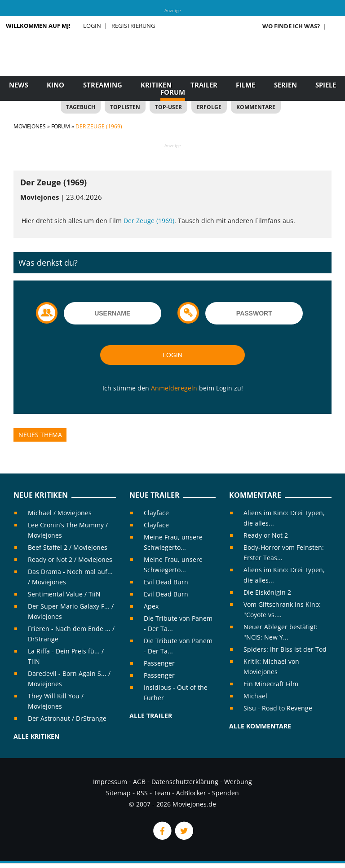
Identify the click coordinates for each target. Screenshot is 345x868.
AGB (139, 782)
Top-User (168, 107)
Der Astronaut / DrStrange (67, 718)
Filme (245, 85)
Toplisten (125, 107)
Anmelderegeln (174, 388)
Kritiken (156, 85)
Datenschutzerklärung (185, 782)
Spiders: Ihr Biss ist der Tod (285, 649)
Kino (55, 85)
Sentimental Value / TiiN (64, 594)
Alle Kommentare (260, 726)
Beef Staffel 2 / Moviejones (68, 547)
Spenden (226, 793)
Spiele (326, 85)
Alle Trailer (151, 716)
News (19, 85)
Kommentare (256, 107)
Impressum (110, 782)
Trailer (204, 85)
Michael (255, 696)
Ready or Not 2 (266, 535)
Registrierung (133, 26)
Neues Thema (40, 435)
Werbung (238, 782)
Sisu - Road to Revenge (278, 708)
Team (162, 793)
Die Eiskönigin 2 (267, 592)
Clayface (156, 513)
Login (92, 26)
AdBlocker (191, 793)
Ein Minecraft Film (271, 684)
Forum (173, 92)
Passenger (159, 663)
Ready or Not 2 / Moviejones (70, 559)
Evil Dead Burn (166, 582)
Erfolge (209, 107)
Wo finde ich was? (291, 26)
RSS (142, 793)
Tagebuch (81, 107)
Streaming (103, 85)
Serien (285, 85)
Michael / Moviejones (60, 513)
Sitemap (118, 793)
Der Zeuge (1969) (149, 221)
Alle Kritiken (36, 736)
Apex (151, 606)
